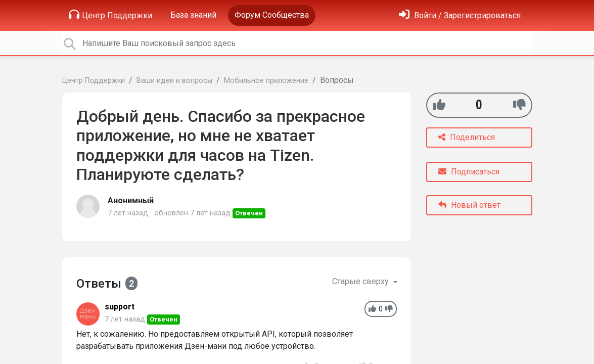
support (120, 307)
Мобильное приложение (266, 81)
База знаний (193, 15)
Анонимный (131, 200)
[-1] (519, 105)
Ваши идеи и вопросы (174, 81)
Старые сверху (361, 281)
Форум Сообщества (272, 15)
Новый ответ (469, 205)
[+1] (439, 105)
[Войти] (460, 15)
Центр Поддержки (110, 15)
